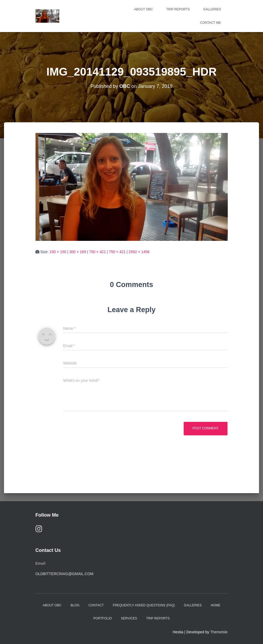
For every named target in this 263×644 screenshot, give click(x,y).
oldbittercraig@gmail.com (64, 574)
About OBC (143, 9)
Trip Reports (178, 9)
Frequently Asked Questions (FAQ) (144, 605)
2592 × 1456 (139, 252)
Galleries (212, 9)
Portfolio (103, 618)
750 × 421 (98, 252)
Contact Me (210, 23)
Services (129, 618)
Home (215, 605)
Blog (75, 605)
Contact (96, 605)
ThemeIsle (219, 632)
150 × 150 (58, 252)
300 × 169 (78, 252)
